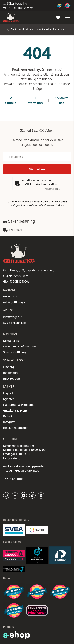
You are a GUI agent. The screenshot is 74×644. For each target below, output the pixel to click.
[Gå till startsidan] (11, 18)
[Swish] (37, 530)
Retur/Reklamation (16, 428)
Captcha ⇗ (52, 189)
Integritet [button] (9, 422)
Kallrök (8, 416)
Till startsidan (35, 100)
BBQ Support (12, 378)
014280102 (10, 296)
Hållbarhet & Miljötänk (18, 405)
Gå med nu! (37, 169)
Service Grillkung (15, 352)
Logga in (9, 393)
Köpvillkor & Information (19, 346)
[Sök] (37, 29)
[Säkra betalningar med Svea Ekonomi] (14, 530)
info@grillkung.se (15, 302)
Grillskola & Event (15, 410)
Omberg (9, 367)
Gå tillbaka (11, 100)
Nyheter (8, 399)
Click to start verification (41, 184)
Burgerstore (11, 373)
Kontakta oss (62, 100)
